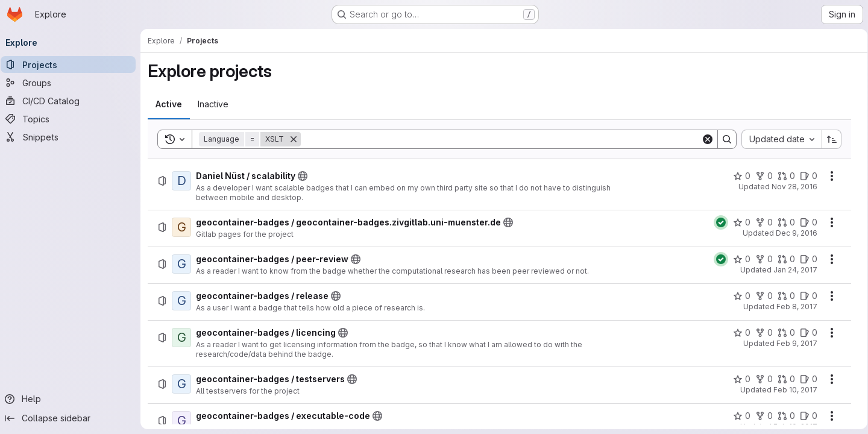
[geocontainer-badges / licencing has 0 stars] (737, 333)
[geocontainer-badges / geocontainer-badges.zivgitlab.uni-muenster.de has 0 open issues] (804, 222)
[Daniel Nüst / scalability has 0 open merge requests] (782, 176)
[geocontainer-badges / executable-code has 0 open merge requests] (782, 416)
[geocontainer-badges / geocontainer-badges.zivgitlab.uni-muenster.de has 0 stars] (737, 222)
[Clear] (703, 139)
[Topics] (72, 119)
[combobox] (777, 139)
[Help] (72, 399)
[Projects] (72, 64)
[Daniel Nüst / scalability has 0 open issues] (804, 176)
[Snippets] (72, 137)
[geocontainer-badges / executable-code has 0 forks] (760, 416)
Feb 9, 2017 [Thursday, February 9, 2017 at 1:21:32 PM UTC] (793, 343)
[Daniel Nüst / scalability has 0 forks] (760, 176)
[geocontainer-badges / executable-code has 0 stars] (737, 416)
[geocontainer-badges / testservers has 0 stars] (737, 379)
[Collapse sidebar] (72, 418)
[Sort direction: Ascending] (828, 139)
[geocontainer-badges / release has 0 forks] (760, 296)
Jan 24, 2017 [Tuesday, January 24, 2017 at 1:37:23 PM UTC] (791, 270)
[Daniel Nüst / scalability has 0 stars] (737, 176)
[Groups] (72, 83)
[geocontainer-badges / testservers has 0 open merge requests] (782, 379)
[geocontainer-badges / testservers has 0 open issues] (804, 379)
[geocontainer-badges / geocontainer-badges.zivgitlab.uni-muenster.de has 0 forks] (760, 222)
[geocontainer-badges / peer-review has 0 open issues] (804, 259)
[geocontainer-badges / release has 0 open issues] (804, 296)
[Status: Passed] (717, 222)
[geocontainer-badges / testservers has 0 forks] (760, 379)
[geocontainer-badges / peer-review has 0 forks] (760, 259)
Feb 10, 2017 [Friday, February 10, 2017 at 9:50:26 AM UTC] (791, 390)
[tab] (173, 104)
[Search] (501, 139)
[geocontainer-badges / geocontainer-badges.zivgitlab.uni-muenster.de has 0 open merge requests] (782, 222)
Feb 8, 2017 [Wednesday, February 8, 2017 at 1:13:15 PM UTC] (793, 307)
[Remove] (298, 139)
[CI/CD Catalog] (72, 101)
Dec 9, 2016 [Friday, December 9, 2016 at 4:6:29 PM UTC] (792, 233)
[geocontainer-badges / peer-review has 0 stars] (737, 259)
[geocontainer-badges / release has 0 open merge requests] (782, 296)
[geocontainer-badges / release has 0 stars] (737, 296)
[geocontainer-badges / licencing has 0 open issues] (804, 333)
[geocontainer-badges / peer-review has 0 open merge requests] (782, 259)
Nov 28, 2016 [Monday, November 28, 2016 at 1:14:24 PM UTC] (790, 187)
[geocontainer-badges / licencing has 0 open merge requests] (782, 333)
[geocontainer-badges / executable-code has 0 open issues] (804, 416)
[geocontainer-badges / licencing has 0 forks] (760, 333)
